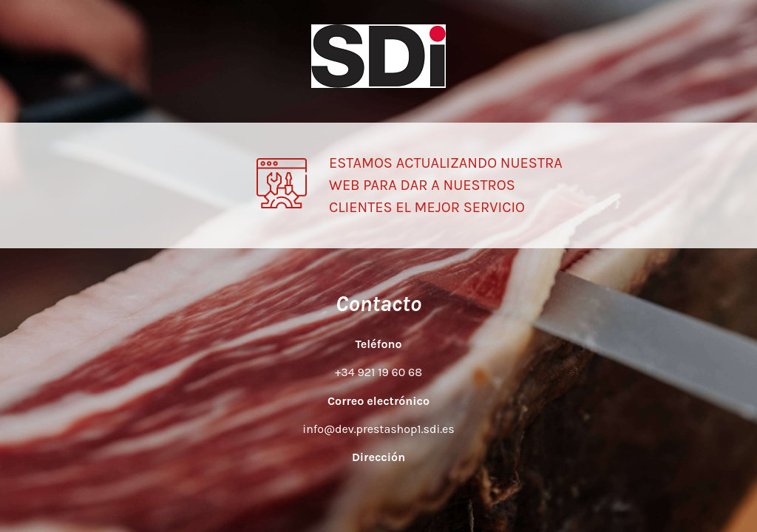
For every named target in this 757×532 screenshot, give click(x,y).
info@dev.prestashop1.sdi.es (378, 429)
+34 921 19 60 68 (378, 372)
